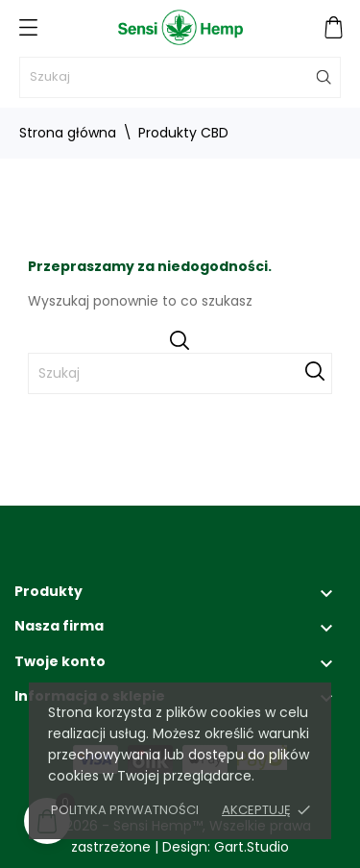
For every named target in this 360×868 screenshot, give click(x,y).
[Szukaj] (180, 77)
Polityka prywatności (125, 810)
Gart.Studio (252, 847)
